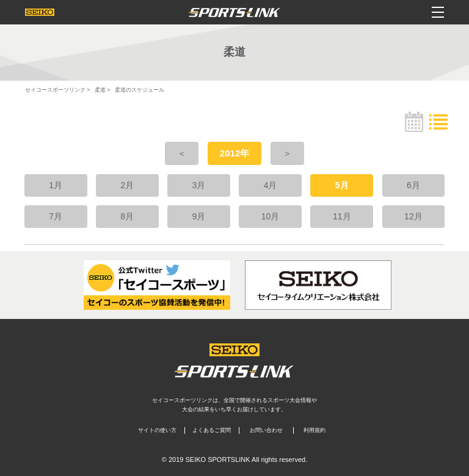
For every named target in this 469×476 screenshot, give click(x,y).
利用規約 (314, 430)
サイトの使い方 (157, 430)
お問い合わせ (266, 430)
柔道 (100, 90)
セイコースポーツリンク (55, 90)
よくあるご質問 (212, 430)
